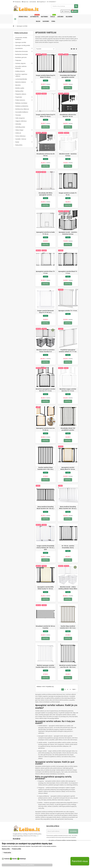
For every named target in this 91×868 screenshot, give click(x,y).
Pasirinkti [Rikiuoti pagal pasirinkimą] (39, 49)
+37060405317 (51, 2)
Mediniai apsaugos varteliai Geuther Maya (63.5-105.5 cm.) (45, 667)
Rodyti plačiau (7, 853)
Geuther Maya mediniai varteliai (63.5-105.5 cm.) (68, 627)
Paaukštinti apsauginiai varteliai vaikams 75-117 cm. (68, 351)
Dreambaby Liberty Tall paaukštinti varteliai (68, 429)
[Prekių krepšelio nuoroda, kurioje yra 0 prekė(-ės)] (74, 11)
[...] (37, 836)
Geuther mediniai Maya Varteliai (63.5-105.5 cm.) (45, 469)
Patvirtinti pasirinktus (27, 865)
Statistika (14, 859)
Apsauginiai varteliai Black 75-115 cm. (68, 272)
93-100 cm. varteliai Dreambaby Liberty (68, 547)
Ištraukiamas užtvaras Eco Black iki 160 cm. (68, 116)
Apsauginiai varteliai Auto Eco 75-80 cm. (45, 429)
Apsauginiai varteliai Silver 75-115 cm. (45, 272)
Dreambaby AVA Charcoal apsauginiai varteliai (68, 76)
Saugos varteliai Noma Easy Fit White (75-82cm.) (45, 116)
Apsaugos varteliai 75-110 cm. (68, 311)
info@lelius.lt (41, 2)
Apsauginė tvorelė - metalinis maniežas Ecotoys (68, 233)
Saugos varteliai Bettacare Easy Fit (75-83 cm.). (45, 312)
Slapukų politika (6, 849)
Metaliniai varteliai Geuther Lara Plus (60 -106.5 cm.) (68, 667)
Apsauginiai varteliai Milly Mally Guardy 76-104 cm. (45, 588)
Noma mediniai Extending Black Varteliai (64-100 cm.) (45, 508)
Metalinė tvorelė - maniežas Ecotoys (68, 155)
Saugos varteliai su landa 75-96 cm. (68, 194)
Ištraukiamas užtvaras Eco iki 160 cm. (45, 155)
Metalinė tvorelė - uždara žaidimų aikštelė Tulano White (68, 588)
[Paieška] (65, 6)
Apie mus (25, 2)
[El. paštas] (58, 832)
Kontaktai (33, 2)
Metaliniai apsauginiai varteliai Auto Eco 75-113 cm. (45, 390)
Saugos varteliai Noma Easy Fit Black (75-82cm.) (45, 76)
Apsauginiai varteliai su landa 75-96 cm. (45, 233)
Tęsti (74, 690)
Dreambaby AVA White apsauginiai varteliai (45, 194)
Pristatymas (17, 2)
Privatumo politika (16, 849)
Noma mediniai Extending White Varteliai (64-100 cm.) (68, 508)
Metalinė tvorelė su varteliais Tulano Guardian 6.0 (45, 351)
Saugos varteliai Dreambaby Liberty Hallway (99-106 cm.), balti (45, 548)
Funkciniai (7, 859)
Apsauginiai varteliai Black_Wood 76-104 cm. (68, 469)
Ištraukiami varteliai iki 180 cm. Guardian (45, 627)
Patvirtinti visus (80, 861)
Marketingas (23, 859)
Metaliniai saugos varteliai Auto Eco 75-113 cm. (68, 390)
